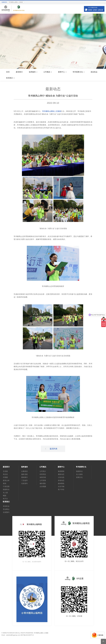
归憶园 (5, 477)
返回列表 (51, 449)
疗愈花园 (6, 486)
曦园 (5, 496)
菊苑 (5, 483)
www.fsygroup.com (10, 633)
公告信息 (61, 477)
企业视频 (43, 486)
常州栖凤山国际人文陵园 (52, 111)
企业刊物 (61, 486)
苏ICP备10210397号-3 (27, 635)
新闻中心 (62, 72)
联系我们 (10, 78)
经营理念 (43, 474)
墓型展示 (19, 72)
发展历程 (43, 477)
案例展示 (25, 477)
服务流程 (25, 474)
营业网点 (6, 509)
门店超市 (25, 480)
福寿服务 (33, 72)
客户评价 (61, 489)
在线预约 (6, 512)
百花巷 (5, 471)
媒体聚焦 (61, 483)
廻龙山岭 (6, 480)
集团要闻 (61, 471)
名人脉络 (79, 474)
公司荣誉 (43, 480)
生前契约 (25, 483)
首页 (8, 72)
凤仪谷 (5, 474)
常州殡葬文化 (79, 72)
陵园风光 (6, 489)
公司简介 (43, 471)
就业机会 (94, 72)
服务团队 (43, 483)
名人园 (5, 493)
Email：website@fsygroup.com (11, 635)
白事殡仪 (25, 471)
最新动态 (61, 474)
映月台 (5, 499)
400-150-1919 (95, 10)
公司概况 (48, 72)
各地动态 (61, 480)
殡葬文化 (79, 477)
